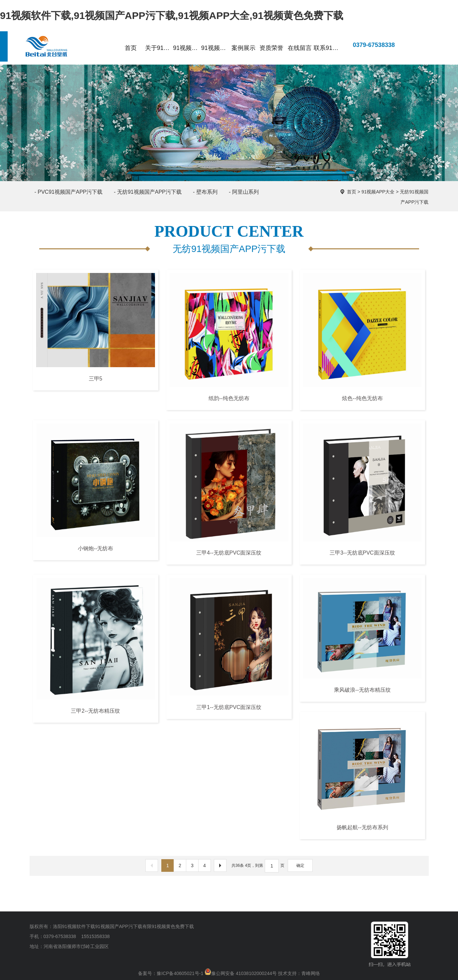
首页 (352, 192)
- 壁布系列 (205, 192)
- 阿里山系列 (244, 192)
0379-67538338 (368, 45)
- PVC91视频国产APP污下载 (69, 192)
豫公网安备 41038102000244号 (241, 973)
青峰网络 (311, 973)
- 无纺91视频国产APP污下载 (148, 192)
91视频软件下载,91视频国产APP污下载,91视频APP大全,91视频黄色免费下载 (172, 15)
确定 (300, 865)
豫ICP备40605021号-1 (180, 973)
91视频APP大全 (378, 192)
